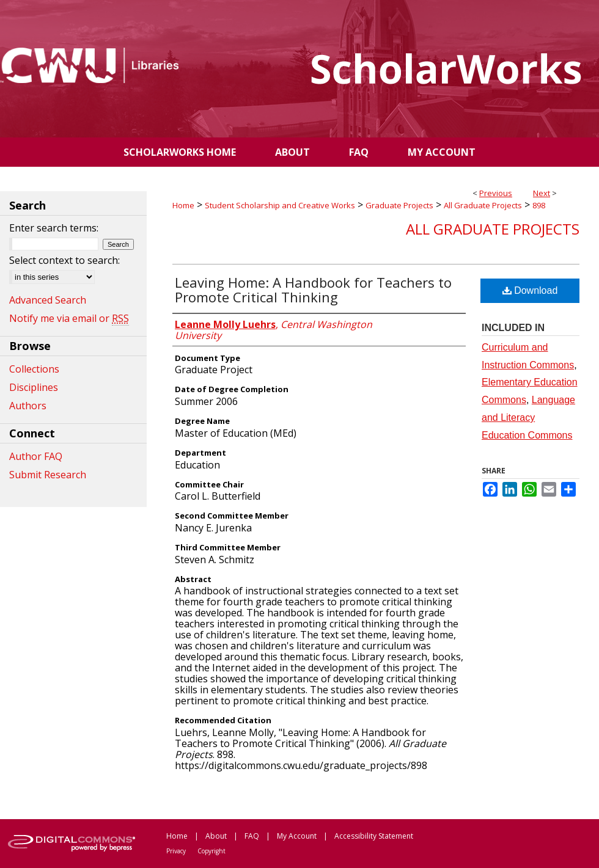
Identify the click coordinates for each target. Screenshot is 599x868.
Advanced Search (48, 300)
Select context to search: (64, 260)
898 (539, 205)
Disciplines (34, 387)
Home (183, 205)
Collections (34, 369)
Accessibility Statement (374, 836)
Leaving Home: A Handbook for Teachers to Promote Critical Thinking (313, 290)
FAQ (252, 836)
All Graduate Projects (483, 205)
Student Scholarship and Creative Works (280, 205)
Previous (496, 193)
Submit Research (48, 475)
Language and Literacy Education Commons (528, 418)
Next (542, 193)
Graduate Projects (399, 205)
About (216, 836)
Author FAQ (36, 456)
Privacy (176, 851)
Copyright (211, 851)
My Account (297, 836)
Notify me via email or (69, 318)
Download (530, 290)
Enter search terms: (54, 228)
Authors (28, 406)
